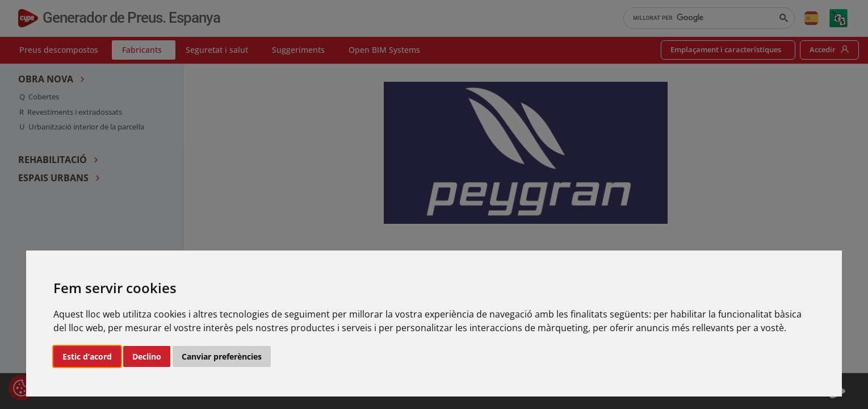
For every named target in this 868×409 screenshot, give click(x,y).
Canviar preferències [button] (222, 356)
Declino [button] (147, 356)
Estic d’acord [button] (87, 356)
